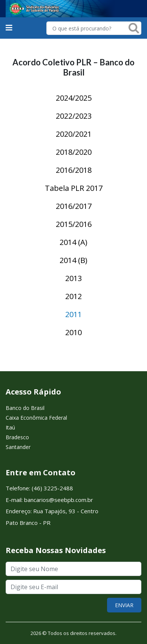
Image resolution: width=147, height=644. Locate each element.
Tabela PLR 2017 (74, 188)
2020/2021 (74, 134)
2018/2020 (74, 152)
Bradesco (17, 437)
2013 (73, 278)
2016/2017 (74, 206)
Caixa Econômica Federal (36, 418)
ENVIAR (124, 605)
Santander (18, 447)
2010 (73, 332)
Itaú (10, 427)
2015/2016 (74, 224)
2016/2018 (74, 170)
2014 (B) (73, 260)
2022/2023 (74, 116)
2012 (73, 296)
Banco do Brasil (25, 408)
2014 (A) (73, 242)
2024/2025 (74, 98)
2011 (73, 314)
